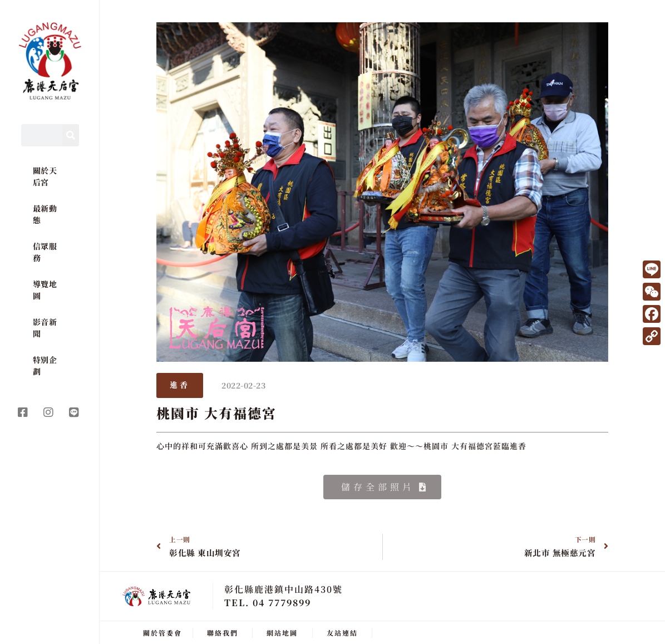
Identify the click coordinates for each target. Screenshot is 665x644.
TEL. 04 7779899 (268, 601)
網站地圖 (282, 631)
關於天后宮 (45, 176)
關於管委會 (162, 631)
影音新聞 (45, 328)
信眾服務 (45, 252)
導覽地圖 (45, 290)
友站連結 (342, 631)
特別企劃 (45, 365)
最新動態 (45, 214)
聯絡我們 (223, 631)
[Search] (71, 135)
